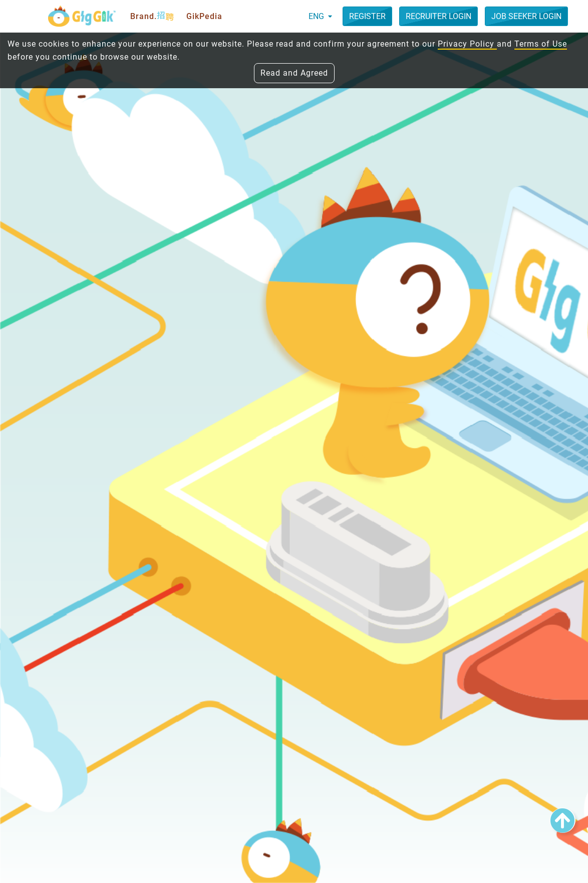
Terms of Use (541, 44)
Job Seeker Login (526, 16)
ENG (320, 16)
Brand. (152, 17)
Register (367, 16)
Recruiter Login (438, 16)
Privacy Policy (467, 44)
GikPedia (204, 16)
